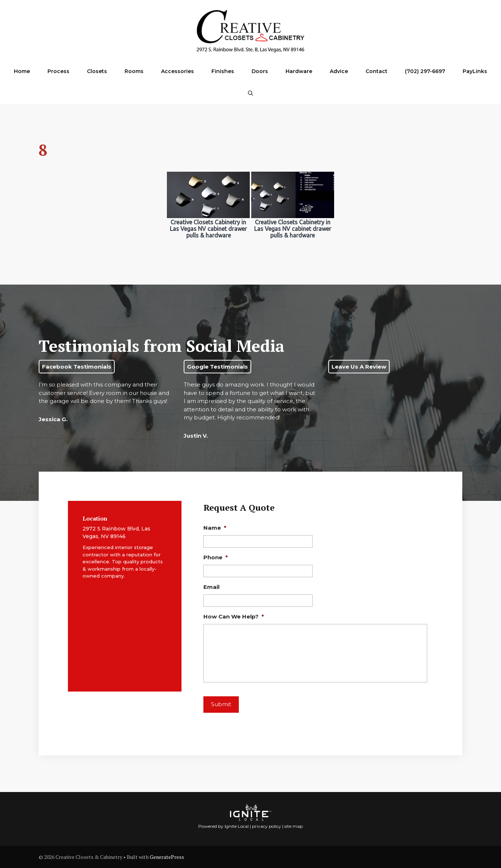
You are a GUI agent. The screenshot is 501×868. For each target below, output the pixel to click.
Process (58, 71)
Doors (260, 71)
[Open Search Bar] (250, 93)
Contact (376, 71)
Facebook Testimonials (77, 367)
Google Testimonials (217, 367)
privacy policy (267, 826)
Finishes (223, 71)
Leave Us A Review (359, 367)
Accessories (177, 71)
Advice (339, 71)
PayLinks (475, 71)
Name (215, 528)
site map (294, 826)
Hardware (299, 71)
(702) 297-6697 (425, 71)
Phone (216, 557)
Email (211, 587)
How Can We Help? (234, 616)
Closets (97, 71)
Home (22, 71)
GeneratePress (167, 857)
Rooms (134, 71)
